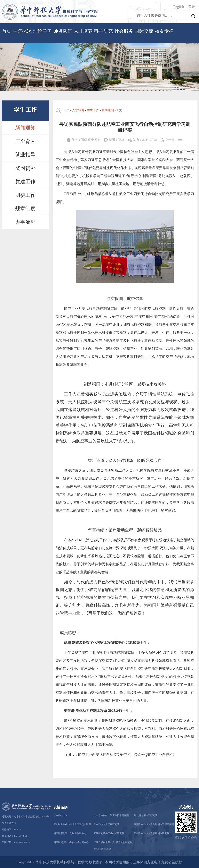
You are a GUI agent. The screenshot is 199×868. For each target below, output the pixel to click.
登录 (192, 7)
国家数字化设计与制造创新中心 (70, 833)
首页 (7, 31)
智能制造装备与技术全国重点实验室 (72, 824)
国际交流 (144, 31)
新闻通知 (25, 128)
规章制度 (25, 209)
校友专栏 (164, 31)
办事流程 (25, 222)
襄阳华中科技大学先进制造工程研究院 (154, 824)
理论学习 (43, 31)
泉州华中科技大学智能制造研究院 (152, 833)
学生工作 (93, 110)
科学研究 (103, 31)
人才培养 (83, 31)
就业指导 (25, 155)
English (179, 7)
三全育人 (25, 141)
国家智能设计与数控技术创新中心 (71, 842)
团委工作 (25, 195)
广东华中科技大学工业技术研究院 (111, 815)
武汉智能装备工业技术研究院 (109, 833)
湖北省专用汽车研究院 (146, 815)
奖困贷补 (25, 168)
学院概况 (22, 31)
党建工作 (25, 182)
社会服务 (124, 31)
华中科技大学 (60, 815)
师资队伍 (63, 31)
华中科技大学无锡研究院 (107, 824)
